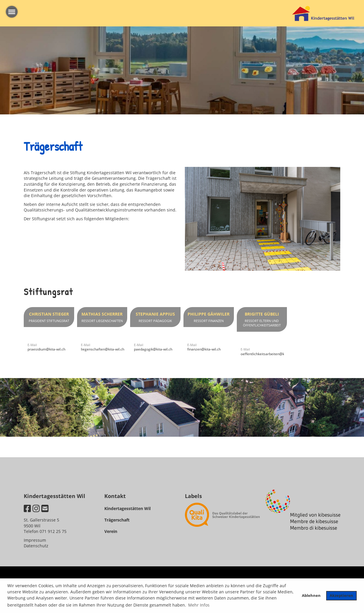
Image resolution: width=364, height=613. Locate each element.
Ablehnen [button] (311, 596)
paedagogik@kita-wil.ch (153, 349)
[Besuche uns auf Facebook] (27, 508)
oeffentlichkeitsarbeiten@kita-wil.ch (270, 354)
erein (112, 531)
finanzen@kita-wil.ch (204, 349)
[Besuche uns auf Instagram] (36, 508)
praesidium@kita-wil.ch (46, 349)
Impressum (35, 540)
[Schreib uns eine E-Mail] (45, 508)
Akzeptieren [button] (341, 596)
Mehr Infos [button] (199, 605)
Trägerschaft (117, 520)
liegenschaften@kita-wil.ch (103, 349)
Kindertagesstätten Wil (127, 508)
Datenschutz (36, 546)
